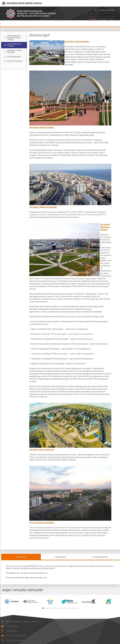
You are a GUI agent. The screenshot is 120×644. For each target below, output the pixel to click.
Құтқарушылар (14, 57)
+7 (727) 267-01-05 (106, 10)
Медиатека (61, 557)
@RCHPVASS (11, 631)
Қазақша (93, 19)
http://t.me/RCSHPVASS (16, 636)
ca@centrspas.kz (13, 626)
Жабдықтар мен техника (14, 51)
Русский (103, 19)
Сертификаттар (100, 557)
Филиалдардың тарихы (14, 45)
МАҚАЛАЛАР (21, 557)
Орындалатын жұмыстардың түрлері (14, 38)
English (111, 19)
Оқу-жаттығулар (15, 61)
